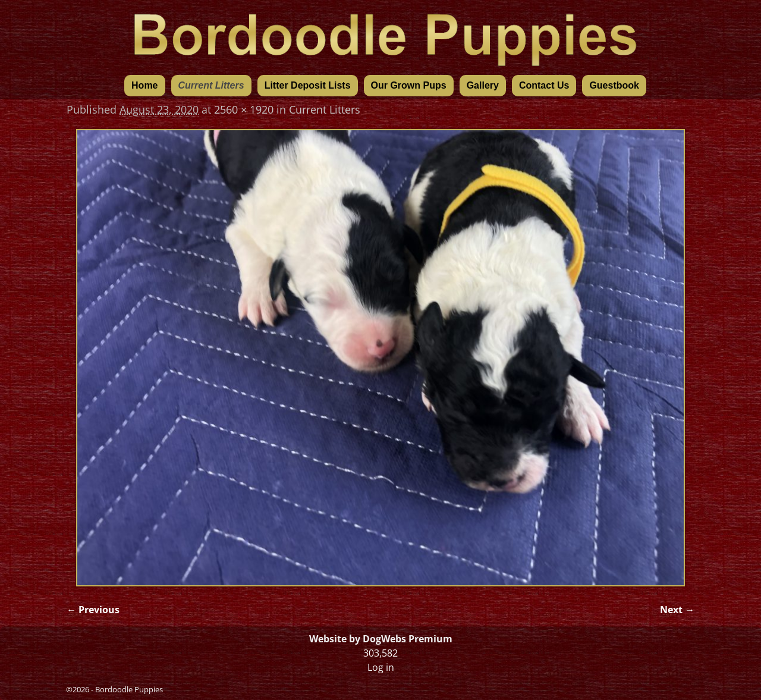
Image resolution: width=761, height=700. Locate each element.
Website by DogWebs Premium (381, 639)
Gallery (483, 85)
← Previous (93, 610)
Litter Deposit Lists (308, 85)
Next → (677, 610)
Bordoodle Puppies (129, 689)
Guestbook (614, 85)
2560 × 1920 (244, 109)
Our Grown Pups (409, 85)
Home (144, 85)
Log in (381, 667)
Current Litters (211, 85)
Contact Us (544, 85)
